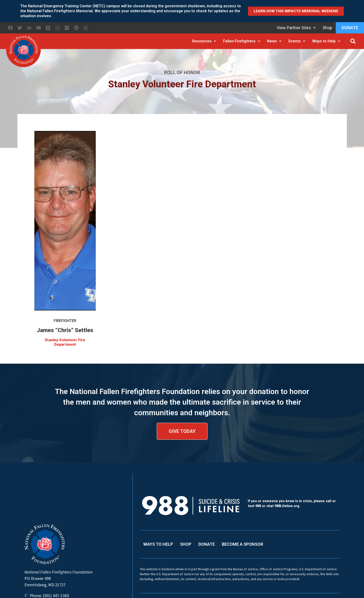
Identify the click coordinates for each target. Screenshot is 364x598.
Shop (327, 28)
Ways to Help (326, 41)
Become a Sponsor (242, 544)
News (274, 41)
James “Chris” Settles (65, 330)
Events (297, 41)
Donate (350, 28)
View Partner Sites (296, 28)
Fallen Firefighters (242, 41)
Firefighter (65, 321)
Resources (204, 41)
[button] (353, 41)
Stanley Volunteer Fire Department (65, 342)
